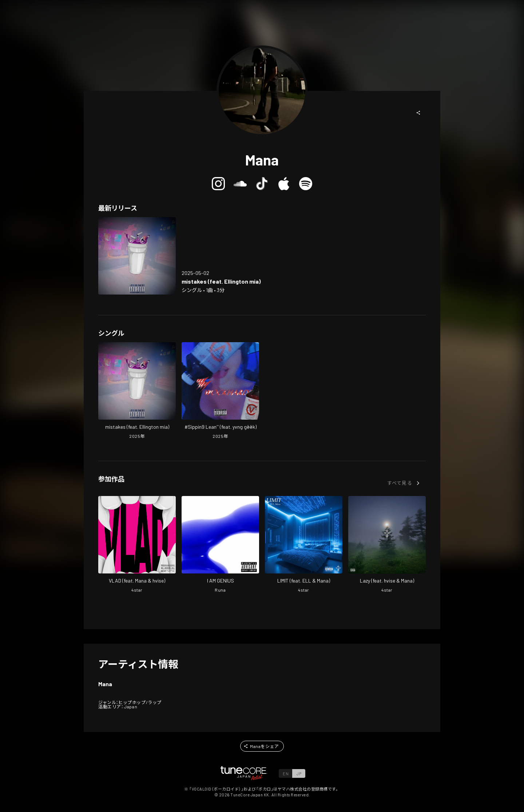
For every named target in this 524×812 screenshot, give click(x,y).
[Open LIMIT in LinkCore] (304, 545)
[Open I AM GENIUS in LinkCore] (220, 545)
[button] (418, 113)
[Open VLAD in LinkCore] (137, 545)
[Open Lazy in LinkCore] (387, 545)
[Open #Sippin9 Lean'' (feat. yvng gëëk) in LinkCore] (220, 391)
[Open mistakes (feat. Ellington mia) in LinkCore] (137, 256)
